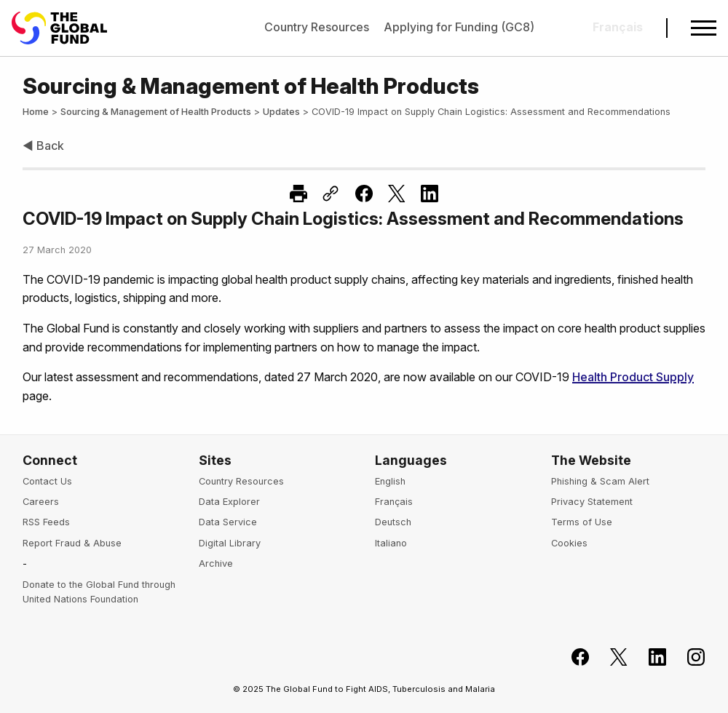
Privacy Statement (592, 502)
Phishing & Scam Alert (600, 481)
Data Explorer (229, 502)
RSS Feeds (46, 522)
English (390, 481)
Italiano (391, 543)
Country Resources (317, 27)
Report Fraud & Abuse (72, 543)
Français (394, 502)
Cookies (569, 543)
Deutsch (393, 522)
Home (36, 112)
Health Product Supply (633, 377)
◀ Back (43, 146)
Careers (41, 502)
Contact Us (47, 481)
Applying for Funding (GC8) (459, 27)
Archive (216, 563)
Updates (281, 112)
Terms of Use (582, 522)
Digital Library (230, 543)
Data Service (228, 522)
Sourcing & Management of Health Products (156, 112)
